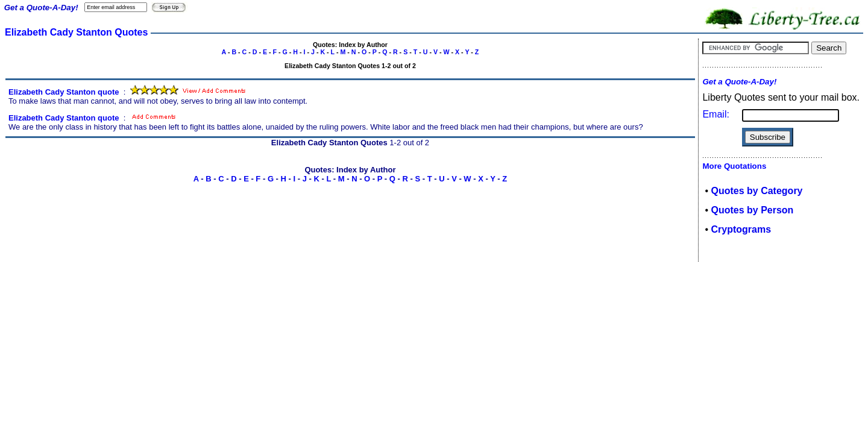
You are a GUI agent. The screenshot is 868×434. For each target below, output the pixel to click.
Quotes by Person (752, 210)
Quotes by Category (756, 191)
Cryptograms (741, 229)
